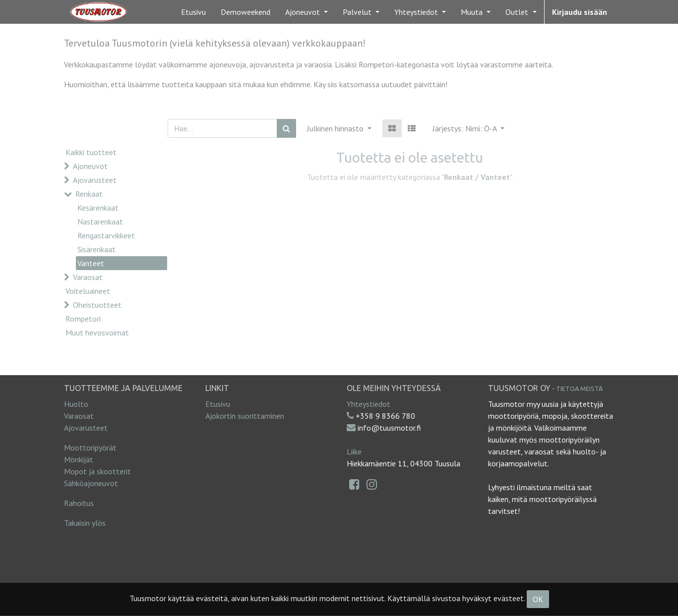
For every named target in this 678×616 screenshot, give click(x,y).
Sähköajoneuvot (91, 483)
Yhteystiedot (369, 404)
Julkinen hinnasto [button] (336, 128)
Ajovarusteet (95, 180)
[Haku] (286, 128)
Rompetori (83, 319)
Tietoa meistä (579, 389)
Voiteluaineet (88, 291)
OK (538, 599)
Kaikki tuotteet (91, 152)
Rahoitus (79, 503)
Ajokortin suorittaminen (245, 416)
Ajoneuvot (90, 166)
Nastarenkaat (100, 222)
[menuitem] (193, 12)
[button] (468, 128)
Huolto (76, 404)
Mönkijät (79, 459)
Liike (354, 451)
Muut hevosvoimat (97, 333)
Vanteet (91, 263)
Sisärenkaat (96, 249)
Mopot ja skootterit (97, 471)
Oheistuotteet (97, 305)
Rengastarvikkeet (106, 235)
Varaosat (88, 277)
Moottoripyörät (90, 448)
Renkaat (89, 194)
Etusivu (218, 404)
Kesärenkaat (98, 208)
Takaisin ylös (85, 523)
